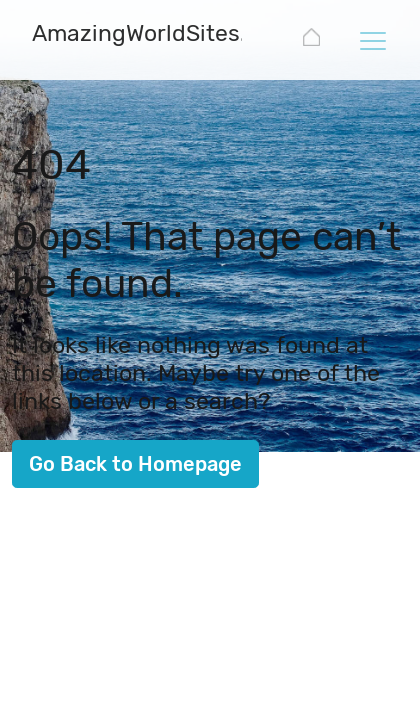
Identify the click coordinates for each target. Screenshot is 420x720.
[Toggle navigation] (372, 40)
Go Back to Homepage (135, 464)
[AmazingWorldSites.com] (162, 35)
